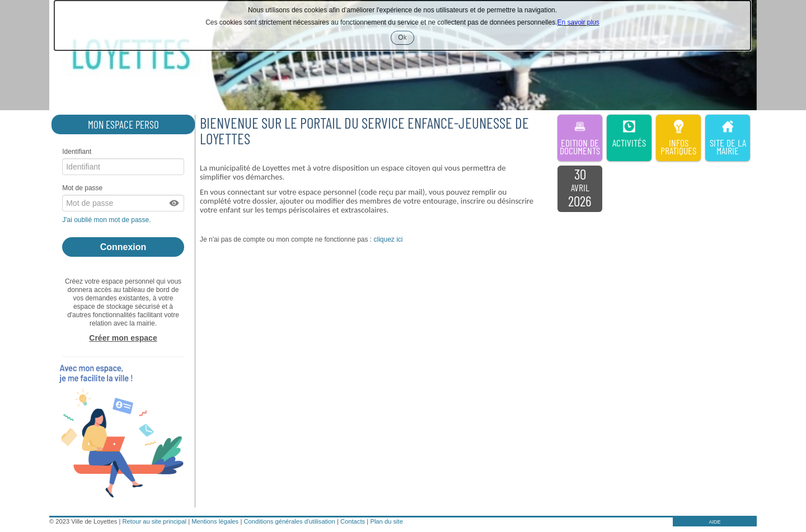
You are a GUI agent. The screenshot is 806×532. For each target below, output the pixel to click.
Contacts (353, 521)
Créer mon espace (123, 338)
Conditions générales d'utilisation (289, 521)
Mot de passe (82, 188)
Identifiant (77, 152)
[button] (175, 203)
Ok (406, 39)
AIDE (714, 522)
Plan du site (386, 521)
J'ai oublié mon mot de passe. (107, 220)
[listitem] (580, 189)
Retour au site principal (154, 521)
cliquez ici (388, 239)
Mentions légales (215, 521)
